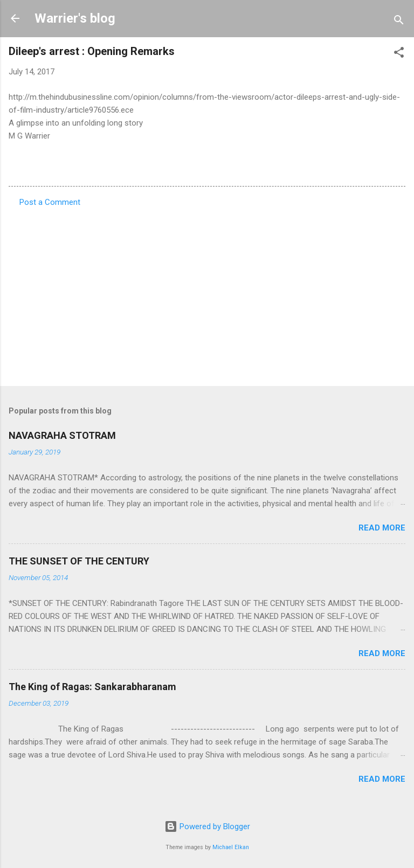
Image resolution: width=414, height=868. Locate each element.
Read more (382, 528)
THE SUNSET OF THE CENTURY (79, 561)
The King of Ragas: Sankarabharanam (92, 687)
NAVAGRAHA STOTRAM (62, 435)
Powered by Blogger (207, 826)
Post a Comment (50, 202)
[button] (399, 54)
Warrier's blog (75, 18)
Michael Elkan (231, 847)
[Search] (399, 22)
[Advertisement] (207, 293)
